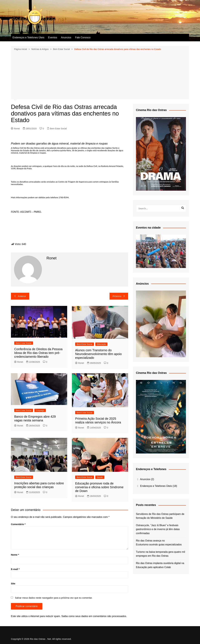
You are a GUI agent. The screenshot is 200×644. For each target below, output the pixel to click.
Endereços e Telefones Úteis (28, 37)
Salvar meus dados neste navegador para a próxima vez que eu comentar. (54, 598)
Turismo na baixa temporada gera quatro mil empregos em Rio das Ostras (160, 554)
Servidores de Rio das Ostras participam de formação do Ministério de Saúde (160, 516)
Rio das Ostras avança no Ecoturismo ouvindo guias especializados (159, 543)
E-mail (15, 569)
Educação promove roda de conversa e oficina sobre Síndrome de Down (99, 487)
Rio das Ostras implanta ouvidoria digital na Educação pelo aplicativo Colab (160, 565)
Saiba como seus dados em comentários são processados (94, 616)
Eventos (53, 37)
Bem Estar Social (58, 129)
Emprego (40, 410)
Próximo (119, 296)
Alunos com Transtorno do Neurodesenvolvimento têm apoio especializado (98, 354)
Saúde (100, 477)
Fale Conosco (83, 37)
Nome (15, 555)
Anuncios (66, 37)
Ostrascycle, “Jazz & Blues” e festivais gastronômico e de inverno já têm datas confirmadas (158, 529)
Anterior (20, 296)
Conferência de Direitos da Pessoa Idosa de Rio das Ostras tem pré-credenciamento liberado (38, 353)
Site (13, 583)
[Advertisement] (100, 75)
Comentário (18, 524)
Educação (101, 344)
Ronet (15, 129)
